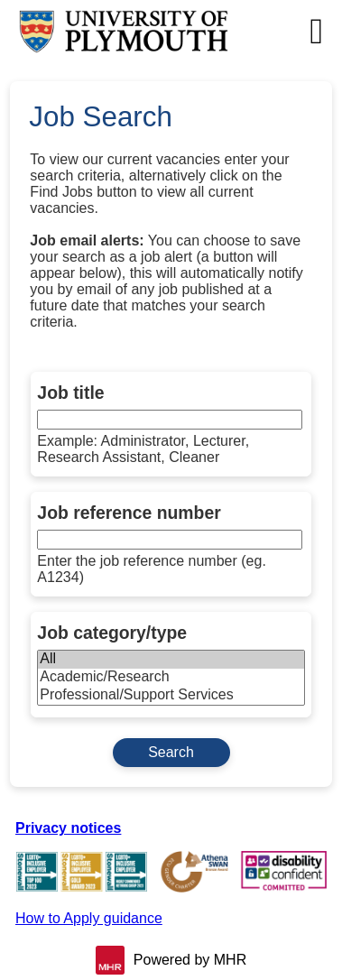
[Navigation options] (316, 32)
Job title (70, 393)
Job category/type (112, 633)
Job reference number (129, 513)
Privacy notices (68, 828)
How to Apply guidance (89, 918)
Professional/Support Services (171, 696)
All (171, 660)
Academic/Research (171, 678)
